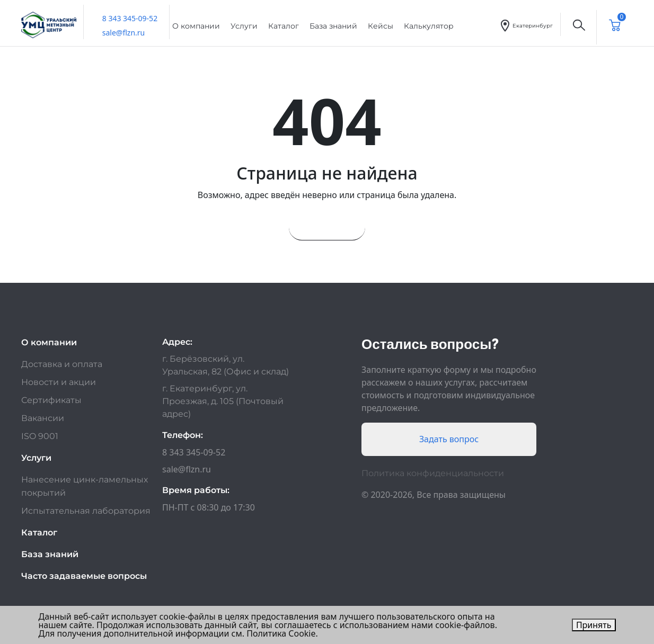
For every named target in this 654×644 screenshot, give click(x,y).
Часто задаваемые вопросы (84, 576)
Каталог (284, 26)
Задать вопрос (449, 439)
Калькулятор (429, 26)
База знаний (333, 26)
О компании (196, 26)
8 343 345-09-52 (130, 18)
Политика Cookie (281, 633)
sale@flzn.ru (124, 33)
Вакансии (43, 418)
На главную (327, 227)
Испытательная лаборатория (86, 511)
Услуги (244, 26)
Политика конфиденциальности (433, 473)
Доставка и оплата (62, 364)
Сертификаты (51, 400)
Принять (594, 625)
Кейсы (381, 26)
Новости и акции (59, 382)
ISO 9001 (40, 436)
